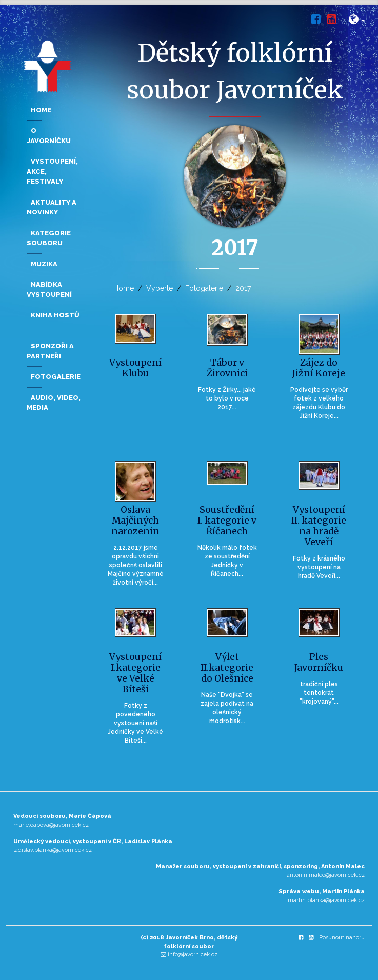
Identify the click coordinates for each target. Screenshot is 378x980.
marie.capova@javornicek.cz (51, 825)
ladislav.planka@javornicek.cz (53, 850)
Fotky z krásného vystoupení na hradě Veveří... (319, 567)
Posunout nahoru (342, 938)
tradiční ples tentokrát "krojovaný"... (319, 693)
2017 (243, 288)
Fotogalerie (204, 288)
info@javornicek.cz (193, 955)
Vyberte (160, 288)
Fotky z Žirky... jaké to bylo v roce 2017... (227, 398)
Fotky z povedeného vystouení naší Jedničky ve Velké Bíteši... (135, 723)
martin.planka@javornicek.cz (326, 900)
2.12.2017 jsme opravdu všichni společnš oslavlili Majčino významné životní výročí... (136, 565)
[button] (357, 21)
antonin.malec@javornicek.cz (326, 875)
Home (124, 288)
